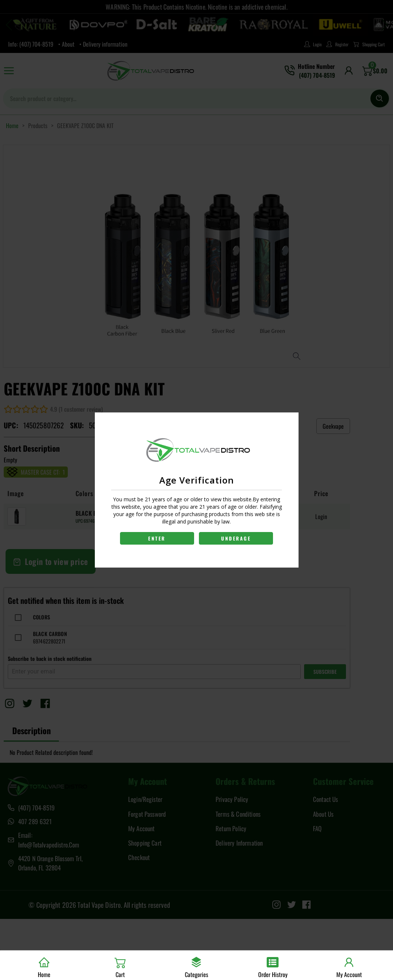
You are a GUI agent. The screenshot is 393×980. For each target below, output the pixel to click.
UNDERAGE (237, 538)
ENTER (156, 538)
